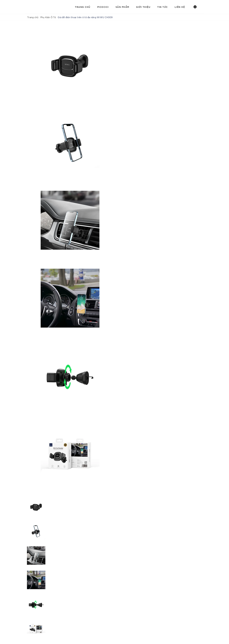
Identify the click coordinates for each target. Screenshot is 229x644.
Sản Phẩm (122, 7)
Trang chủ (83, 7)
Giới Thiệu (143, 7)
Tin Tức (163, 7)
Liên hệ (180, 7)
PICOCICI (103, 7)
